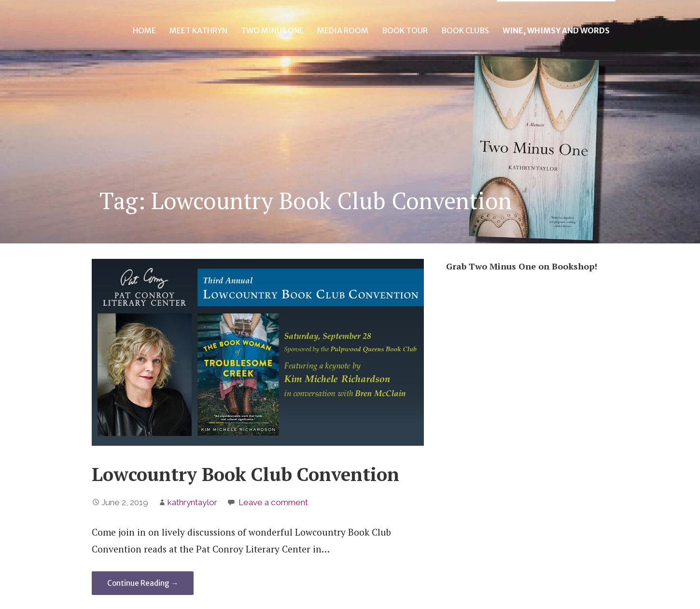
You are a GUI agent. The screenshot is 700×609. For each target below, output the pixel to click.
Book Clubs (465, 30)
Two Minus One (272, 30)
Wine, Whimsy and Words (556, 30)
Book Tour (405, 30)
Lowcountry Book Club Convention (245, 474)
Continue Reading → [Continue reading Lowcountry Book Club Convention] (143, 583)
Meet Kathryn (198, 30)
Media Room (343, 30)
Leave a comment (273, 502)
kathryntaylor (192, 502)
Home (144, 30)
